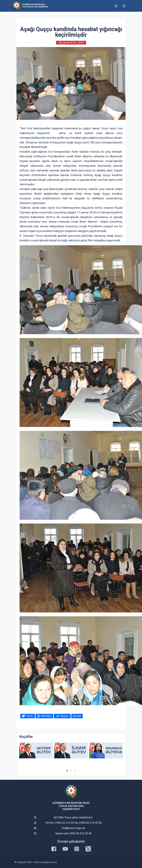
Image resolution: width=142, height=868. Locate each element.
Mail (79, 716)
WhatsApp (46, 716)
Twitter (29, 716)
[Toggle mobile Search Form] (116, 5)
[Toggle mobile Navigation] (124, 6)
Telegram (64, 716)
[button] (67, 771)
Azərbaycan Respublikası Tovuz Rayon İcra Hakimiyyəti (35, 6)
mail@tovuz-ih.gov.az (73, 828)
